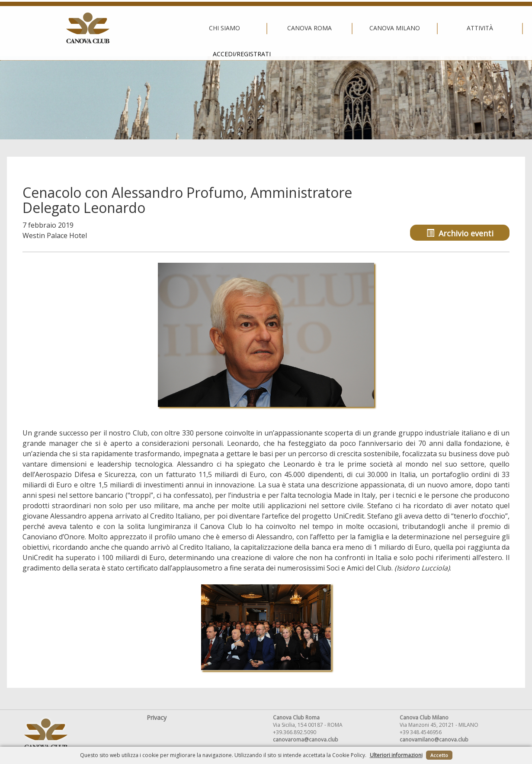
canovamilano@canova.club (434, 740)
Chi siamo (93, 28)
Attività (349, 28)
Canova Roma (179, 28)
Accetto (439, 755)
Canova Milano (264, 28)
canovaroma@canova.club (306, 740)
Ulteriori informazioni (396, 755)
